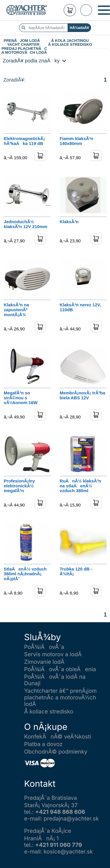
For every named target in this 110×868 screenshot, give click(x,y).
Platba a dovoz (43, 744)
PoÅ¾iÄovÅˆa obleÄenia (60, 669)
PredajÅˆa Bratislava (51, 798)
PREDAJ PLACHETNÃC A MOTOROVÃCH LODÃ (24, 49)
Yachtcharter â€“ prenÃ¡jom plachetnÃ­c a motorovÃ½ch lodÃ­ (60, 697)
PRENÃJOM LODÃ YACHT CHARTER (23, 41)
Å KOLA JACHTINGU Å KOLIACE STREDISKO (70, 41)
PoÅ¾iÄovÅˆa (44, 647)
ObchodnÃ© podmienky (56, 752)
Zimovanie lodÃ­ (44, 662)
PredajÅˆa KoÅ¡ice (48, 831)
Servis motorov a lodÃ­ (53, 654)
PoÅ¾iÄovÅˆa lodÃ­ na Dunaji (55, 680)
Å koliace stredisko (49, 712)
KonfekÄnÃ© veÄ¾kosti (58, 737)
